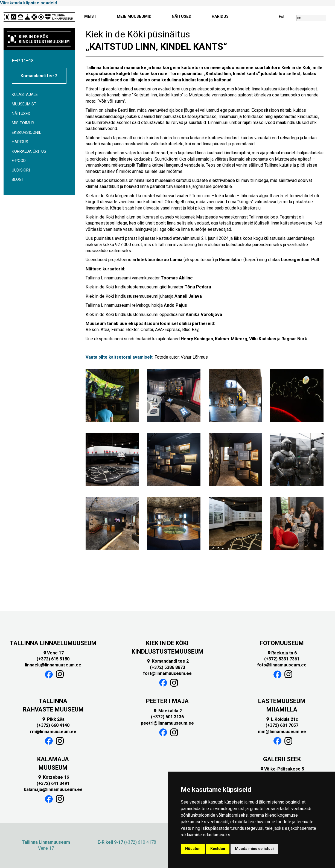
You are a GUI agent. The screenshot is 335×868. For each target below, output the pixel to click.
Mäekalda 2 (167, 711)
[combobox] (311, 18)
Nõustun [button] (193, 849)
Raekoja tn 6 (282, 653)
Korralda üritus (29, 151)
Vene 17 (53, 653)
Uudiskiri (21, 170)
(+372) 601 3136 (167, 717)
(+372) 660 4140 (53, 725)
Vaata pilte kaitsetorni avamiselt (119, 357)
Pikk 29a (53, 719)
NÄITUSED (182, 17)
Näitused (21, 114)
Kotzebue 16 (53, 777)
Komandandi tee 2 (39, 76)
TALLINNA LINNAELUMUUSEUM (53, 643)
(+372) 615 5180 (53, 659)
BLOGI (17, 180)
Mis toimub (23, 123)
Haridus (20, 142)
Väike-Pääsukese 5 (282, 769)
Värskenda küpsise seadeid (28, 3)
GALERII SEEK (282, 759)
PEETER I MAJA (167, 701)
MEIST (90, 17)
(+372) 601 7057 (282, 725)
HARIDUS (220, 17)
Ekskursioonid (27, 133)
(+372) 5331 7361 (282, 659)
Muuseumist (24, 104)
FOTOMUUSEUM (282, 643)
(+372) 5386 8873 (167, 667)
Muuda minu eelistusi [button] (254, 849)
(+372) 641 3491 (53, 783)
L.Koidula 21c (282, 719)
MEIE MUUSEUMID (134, 17)
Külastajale (25, 95)
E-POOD (19, 161)
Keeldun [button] (218, 849)
